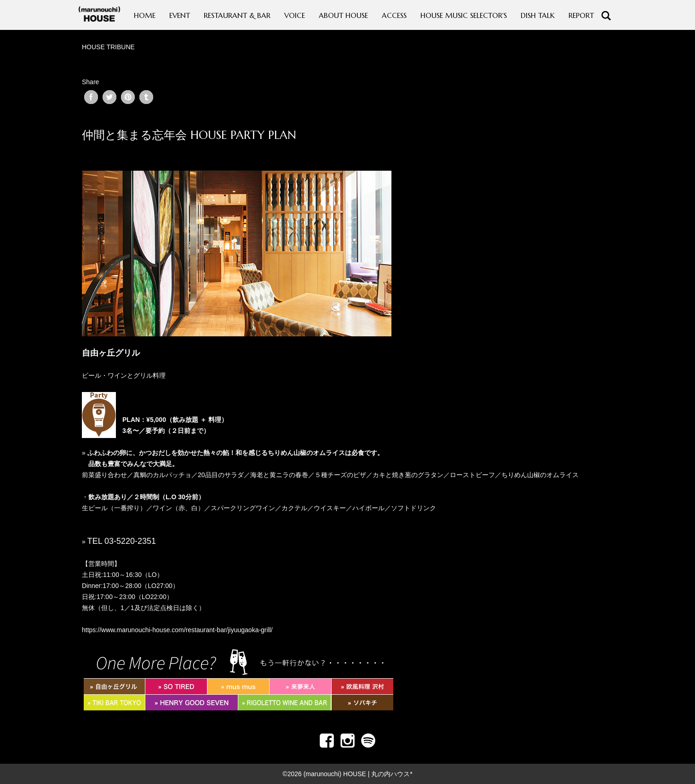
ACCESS (394, 15)
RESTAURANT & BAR (237, 15)
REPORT (581, 15)
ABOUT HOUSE (343, 15)
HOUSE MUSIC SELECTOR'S (464, 15)
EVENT (180, 15)
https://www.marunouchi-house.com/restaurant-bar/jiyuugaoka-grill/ (177, 630)
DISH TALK (538, 15)
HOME (145, 15)
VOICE (295, 15)
